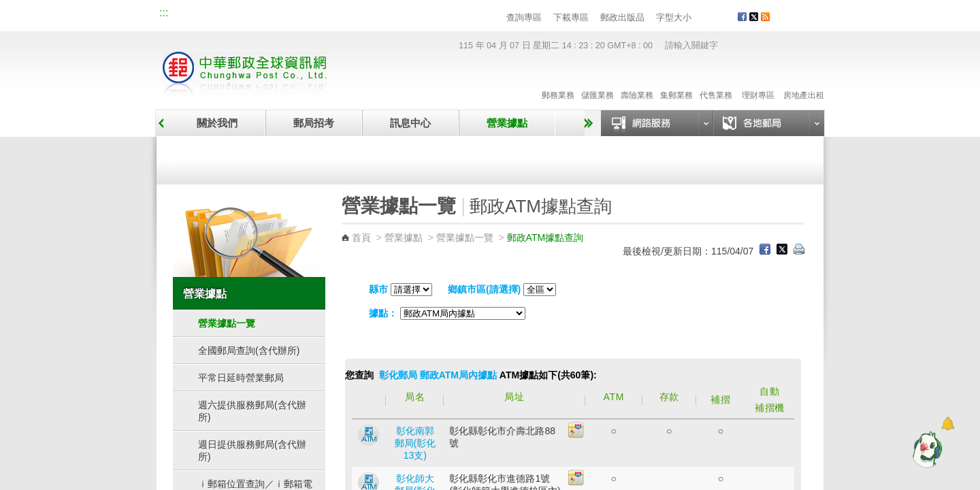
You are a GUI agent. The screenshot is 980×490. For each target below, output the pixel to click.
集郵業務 (676, 81)
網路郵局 (372, 15)
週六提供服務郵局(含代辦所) (252, 411)
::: (164, 13)
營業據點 (507, 123)
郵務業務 (558, 81)
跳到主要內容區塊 (7, 7)
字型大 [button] (726, 18)
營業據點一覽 (247, 158)
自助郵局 (581, 158)
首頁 (361, 238)
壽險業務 (637, 81)
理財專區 (758, 81)
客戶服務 (804, 22)
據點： (383, 313)
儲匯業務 (598, 81)
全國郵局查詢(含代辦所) (249, 350)
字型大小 (674, 17)
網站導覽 (189, 15)
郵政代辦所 (747, 158)
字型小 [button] (700, 18)
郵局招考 (314, 123)
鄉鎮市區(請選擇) (484, 289)
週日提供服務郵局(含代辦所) (252, 451)
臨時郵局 (414, 158)
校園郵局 (280, 15)
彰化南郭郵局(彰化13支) (415, 443)
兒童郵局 (326, 15)
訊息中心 (410, 123)
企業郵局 (235, 15)
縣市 (378, 289)
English (419, 15)
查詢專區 (524, 17)
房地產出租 (804, 81)
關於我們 (217, 123)
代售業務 (716, 81)
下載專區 (571, 17)
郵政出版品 (622, 17)
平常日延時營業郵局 (241, 378)
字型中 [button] (713, 18)
